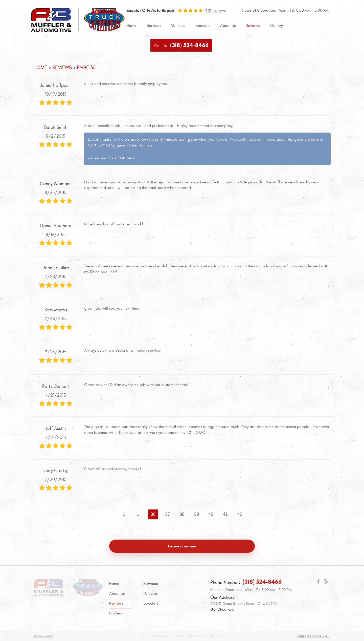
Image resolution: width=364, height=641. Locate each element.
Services (154, 26)
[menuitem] (131, 26)
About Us (228, 26)
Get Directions (222, 610)
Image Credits (43, 636)
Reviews (253, 26)
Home (131, 26)
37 (168, 514)
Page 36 (86, 67)
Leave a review (182, 546)
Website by (313, 636)
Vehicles (178, 26)
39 (196, 514)
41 (225, 514)
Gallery (276, 26)
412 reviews (215, 11)
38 (182, 514)
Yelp (326, 583)
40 (211, 514)
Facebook (318, 583)
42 (240, 514)
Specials (203, 26)
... (139, 514)
